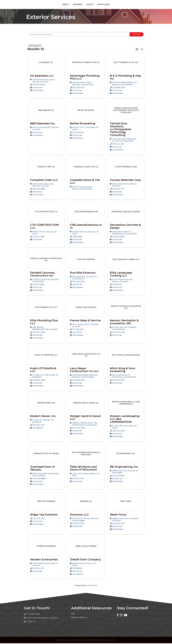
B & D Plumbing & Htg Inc (125, 78)
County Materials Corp (125, 181)
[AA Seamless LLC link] (46, 63)
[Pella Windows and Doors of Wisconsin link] (86, 454)
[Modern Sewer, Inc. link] (46, 404)
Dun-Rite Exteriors (83, 273)
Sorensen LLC (79, 515)
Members (69, 5)
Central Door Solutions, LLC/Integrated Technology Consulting (120, 130)
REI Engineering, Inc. (124, 468)
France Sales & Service (85, 321)
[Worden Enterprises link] (46, 547)
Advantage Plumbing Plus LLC (85, 78)
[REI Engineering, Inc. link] (126, 454)
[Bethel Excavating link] (86, 111)
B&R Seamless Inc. (43, 124)
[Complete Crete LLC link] (46, 168)
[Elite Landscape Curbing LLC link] (126, 260)
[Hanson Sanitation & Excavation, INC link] (126, 308)
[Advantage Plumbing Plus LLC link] (86, 63)
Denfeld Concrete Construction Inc (42, 275)
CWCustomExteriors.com (86, 227)
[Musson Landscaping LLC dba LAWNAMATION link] (126, 404)
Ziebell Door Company (85, 560)
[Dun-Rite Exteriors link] (86, 260)
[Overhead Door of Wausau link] (46, 454)
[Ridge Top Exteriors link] (46, 502)
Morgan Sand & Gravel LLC (85, 418)
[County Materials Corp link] (126, 168)
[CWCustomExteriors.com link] (86, 212)
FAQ (73, 615)
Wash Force (118, 515)
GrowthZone (92, 586)
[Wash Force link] (126, 502)
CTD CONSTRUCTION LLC (44, 227)
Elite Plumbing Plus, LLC (44, 323)
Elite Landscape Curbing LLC (121, 275)
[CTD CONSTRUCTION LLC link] (46, 212)
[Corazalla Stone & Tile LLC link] (86, 168)
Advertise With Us (79, 618)
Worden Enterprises (44, 560)
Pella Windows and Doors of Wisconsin (84, 469)
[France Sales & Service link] (86, 308)
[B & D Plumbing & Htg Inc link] (126, 63)
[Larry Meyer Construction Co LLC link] (86, 356)
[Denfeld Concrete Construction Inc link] (46, 260)
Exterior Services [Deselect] (35, 46)
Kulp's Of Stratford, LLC (43, 370)
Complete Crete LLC (44, 181)
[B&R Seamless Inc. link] (46, 111)
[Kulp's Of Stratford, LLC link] (46, 356)
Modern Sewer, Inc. (43, 417)
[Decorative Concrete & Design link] (126, 212)
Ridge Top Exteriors (44, 515)
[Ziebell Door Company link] (86, 547)
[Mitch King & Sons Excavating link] (126, 356)
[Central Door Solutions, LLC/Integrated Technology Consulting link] (126, 111)
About (57, 5)
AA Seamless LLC (42, 76)
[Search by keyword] (79, 35)
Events (99, 5)
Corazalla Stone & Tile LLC (85, 182)
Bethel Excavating (83, 124)
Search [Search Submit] (137, 35)
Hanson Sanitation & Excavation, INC (124, 323)
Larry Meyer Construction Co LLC (84, 370)
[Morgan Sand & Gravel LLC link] (86, 404)
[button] (137, 50)
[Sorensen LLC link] (86, 502)
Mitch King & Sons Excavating (123, 370)
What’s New (113, 5)
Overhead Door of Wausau (42, 469)
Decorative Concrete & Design (125, 227)
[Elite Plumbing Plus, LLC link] (46, 308)
